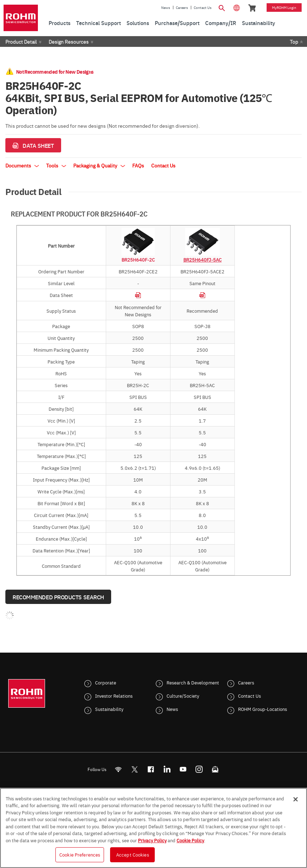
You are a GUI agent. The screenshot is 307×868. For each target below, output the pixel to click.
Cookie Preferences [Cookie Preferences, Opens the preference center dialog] (80, 854)
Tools (56, 165)
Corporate (106, 682)
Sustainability (109, 709)
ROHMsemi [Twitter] (134, 769)
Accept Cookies (133, 854)
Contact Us (203, 8)
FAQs (138, 165)
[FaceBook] (151, 769)
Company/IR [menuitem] (221, 23)
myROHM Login (284, 8)
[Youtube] (183, 769)
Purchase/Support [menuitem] (177, 23)
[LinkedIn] (167, 769)
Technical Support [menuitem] (98, 23)
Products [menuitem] (60, 23)
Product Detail (21, 42)
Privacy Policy (152, 840)
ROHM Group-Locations (263, 709)
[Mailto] (215, 769)
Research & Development (193, 682)
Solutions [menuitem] (138, 23)
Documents (22, 165)
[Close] (296, 799)
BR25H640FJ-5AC (202, 259)
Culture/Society (183, 696)
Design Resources (69, 42)
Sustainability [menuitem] (259, 23)
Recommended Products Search (58, 597)
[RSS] (118, 769)
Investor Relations (114, 696)
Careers (182, 8)
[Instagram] (199, 769)
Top (294, 42)
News (166, 8)
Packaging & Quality (99, 165)
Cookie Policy (190, 840)
